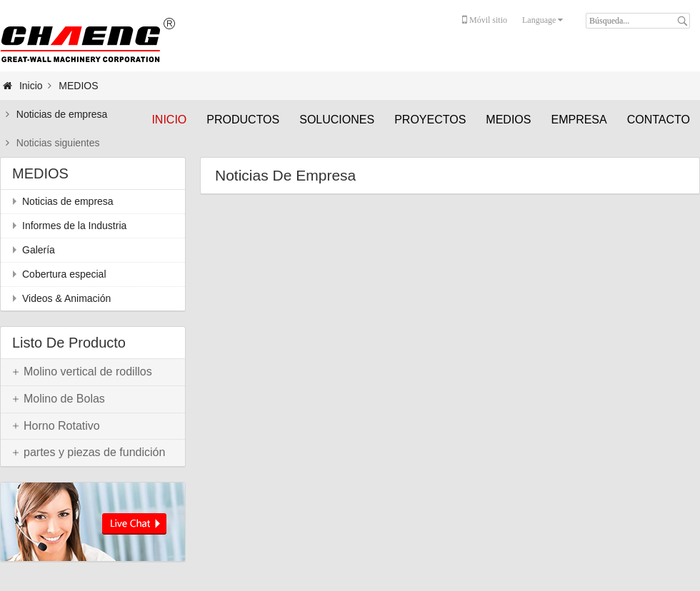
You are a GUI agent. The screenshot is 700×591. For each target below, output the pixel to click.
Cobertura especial (64, 274)
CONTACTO (659, 120)
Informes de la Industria (74, 226)
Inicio (169, 120)
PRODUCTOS (243, 120)
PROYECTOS (430, 120)
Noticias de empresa (62, 114)
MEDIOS (508, 120)
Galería (39, 250)
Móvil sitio (485, 20)
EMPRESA (579, 120)
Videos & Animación (66, 298)
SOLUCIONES (337, 120)
